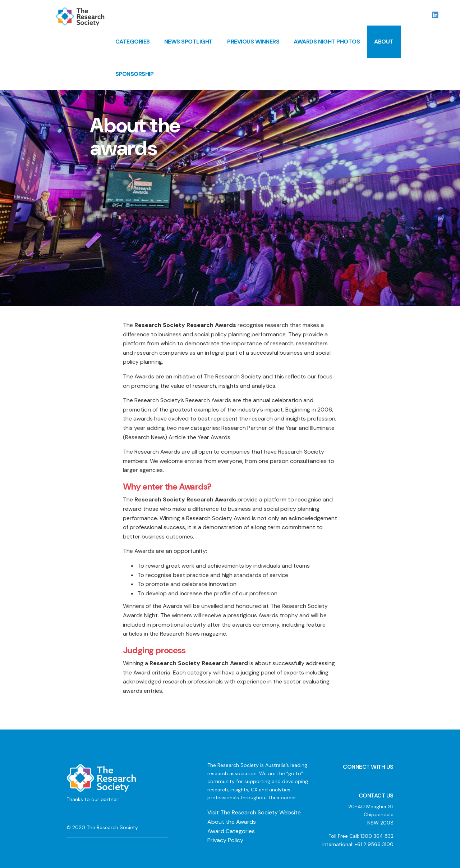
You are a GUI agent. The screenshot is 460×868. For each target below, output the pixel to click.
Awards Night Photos (327, 42)
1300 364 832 (377, 836)
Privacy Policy (225, 840)
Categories (133, 42)
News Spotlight (188, 42)
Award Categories (231, 831)
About (384, 42)
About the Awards (232, 822)
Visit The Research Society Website (254, 812)
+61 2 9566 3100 (374, 844)
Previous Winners (253, 42)
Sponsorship (135, 74)
